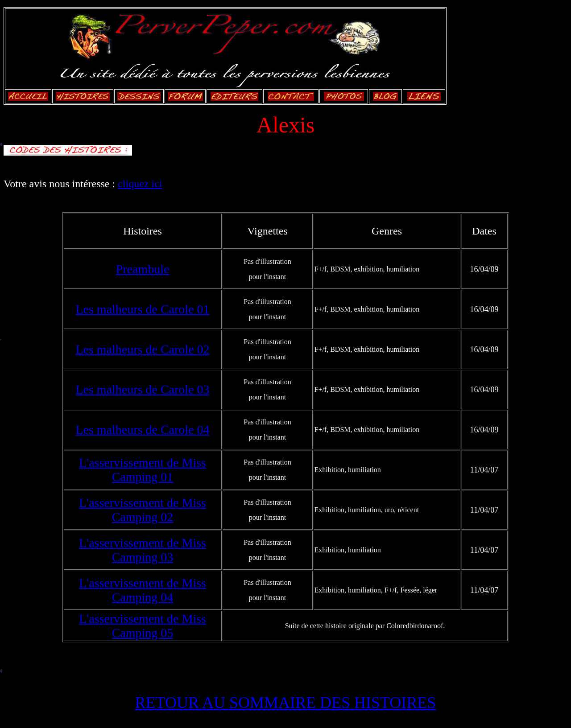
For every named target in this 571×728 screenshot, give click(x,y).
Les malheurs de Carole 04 (142, 430)
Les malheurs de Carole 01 (142, 309)
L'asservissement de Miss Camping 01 (143, 470)
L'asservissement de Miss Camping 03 (143, 550)
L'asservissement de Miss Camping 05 (143, 626)
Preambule (143, 269)
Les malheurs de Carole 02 (142, 349)
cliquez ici (140, 184)
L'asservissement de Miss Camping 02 (143, 510)
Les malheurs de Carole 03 (142, 389)
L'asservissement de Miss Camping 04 (143, 590)
